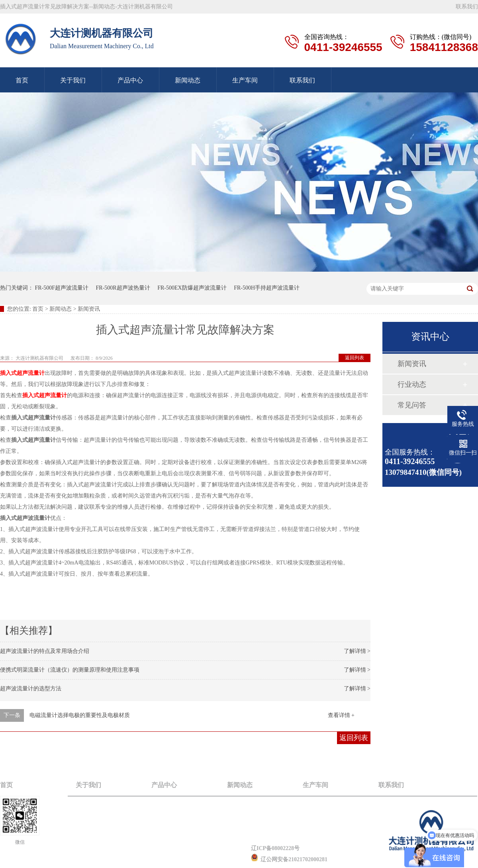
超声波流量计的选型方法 (31, 689)
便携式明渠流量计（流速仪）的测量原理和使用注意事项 (70, 670)
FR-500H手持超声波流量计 (267, 288)
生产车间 (245, 80)
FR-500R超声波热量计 (123, 288)
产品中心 (130, 80)
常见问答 (412, 405)
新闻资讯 (412, 364)
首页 (38, 309)
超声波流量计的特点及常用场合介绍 (45, 651)
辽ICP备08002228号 (275, 848)
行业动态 (412, 384)
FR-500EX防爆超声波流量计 (192, 288)
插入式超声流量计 (22, 373)
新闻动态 (188, 80)
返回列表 (355, 358)
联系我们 (467, 7)
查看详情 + (341, 715)
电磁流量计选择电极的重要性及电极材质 (80, 715)
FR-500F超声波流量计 (62, 288)
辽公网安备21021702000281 (289, 859)
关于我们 (73, 80)
